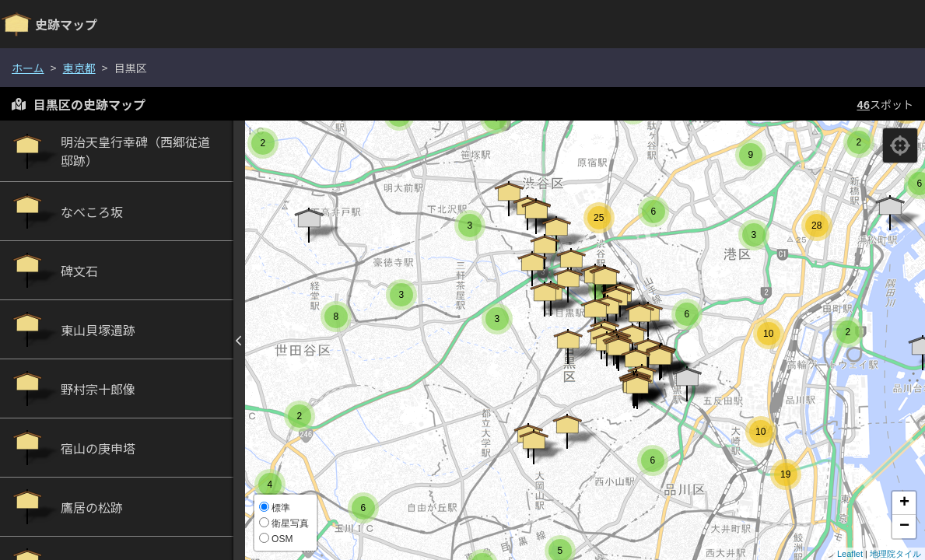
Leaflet (850, 554)
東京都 (79, 68)
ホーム (28, 68)
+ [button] (904, 503)
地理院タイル (895, 554)
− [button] (904, 527)
